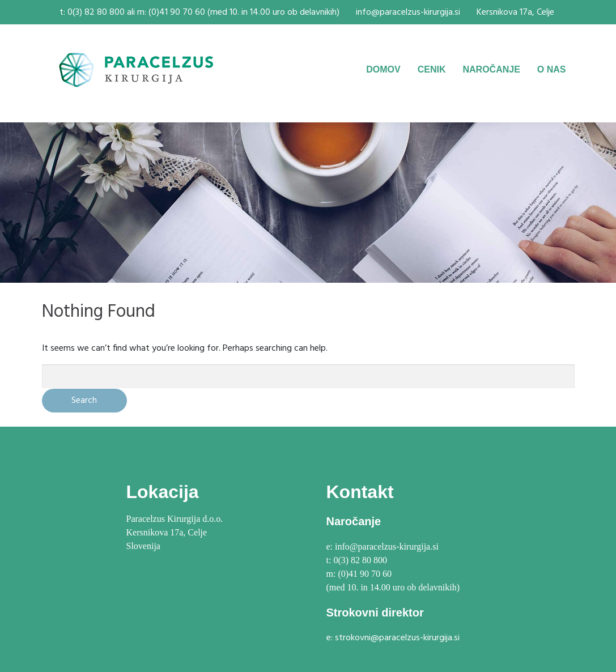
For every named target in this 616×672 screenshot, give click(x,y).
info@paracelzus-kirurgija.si (408, 12)
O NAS (552, 69)
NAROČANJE (491, 69)
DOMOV (383, 69)
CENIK (432, 69)
